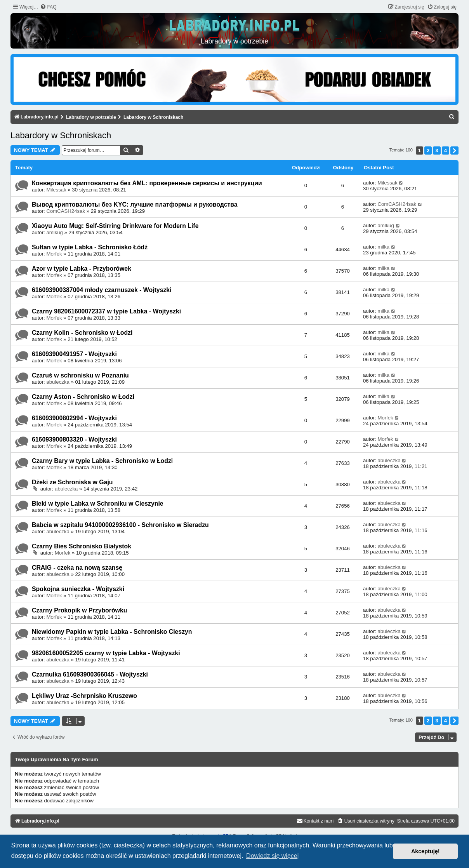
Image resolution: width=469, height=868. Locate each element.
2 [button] (428, 150)
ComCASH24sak (66, 211)
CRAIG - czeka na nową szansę (77, 568)
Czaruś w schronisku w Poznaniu (80, 375)
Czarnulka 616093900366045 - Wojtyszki (90, 674)
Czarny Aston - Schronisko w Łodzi (83, 397)
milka (383, 247)
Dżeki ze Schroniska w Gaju (72, 482)
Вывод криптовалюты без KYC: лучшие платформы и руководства (135, 204)
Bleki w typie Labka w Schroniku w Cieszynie (98, 504)
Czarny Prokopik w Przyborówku (79, 610)
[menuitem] (48, 7)
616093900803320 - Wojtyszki (74, 439)
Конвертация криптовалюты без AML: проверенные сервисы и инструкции (147, 183)
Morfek (54, 254)
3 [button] (437, 150)
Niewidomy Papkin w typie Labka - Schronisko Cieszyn (112, 632)
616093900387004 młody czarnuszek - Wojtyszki (102, 290)
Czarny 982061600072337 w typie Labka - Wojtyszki (106, 311)
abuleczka (58, 382)
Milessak (56, 190)
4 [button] (446, 150)
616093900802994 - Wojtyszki (74, 418)
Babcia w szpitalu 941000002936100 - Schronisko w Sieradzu (120, 525)
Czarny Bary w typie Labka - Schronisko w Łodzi (102, 461)
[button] (454, 150)
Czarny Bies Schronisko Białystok (82, 546)
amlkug (55, 232)
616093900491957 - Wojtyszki (74, 354)
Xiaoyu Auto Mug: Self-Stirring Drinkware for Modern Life (115, 226)
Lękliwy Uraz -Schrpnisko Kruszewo (84, 696)
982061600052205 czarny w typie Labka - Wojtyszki (106, 653)
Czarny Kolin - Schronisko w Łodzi (82, 333)
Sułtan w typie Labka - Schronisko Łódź (90, 247)
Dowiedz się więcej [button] (272, 856)
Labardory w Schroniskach (61, 135)
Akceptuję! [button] (426, 851)
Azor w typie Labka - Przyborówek (82, 269)
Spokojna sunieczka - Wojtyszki (78, 589)
